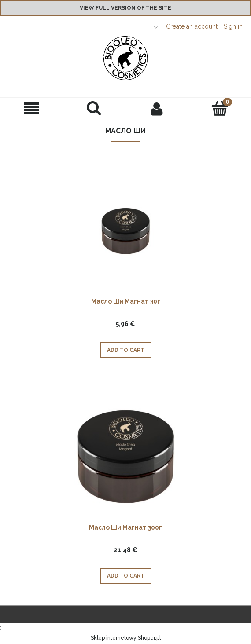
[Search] (94, 108)
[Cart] (220, 108)
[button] (31, 109)
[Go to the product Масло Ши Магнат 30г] (125, 230)
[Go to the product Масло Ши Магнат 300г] (125, 456)
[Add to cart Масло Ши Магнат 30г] (126, 350)
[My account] (157, 109)
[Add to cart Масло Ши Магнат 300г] (126, 576)
